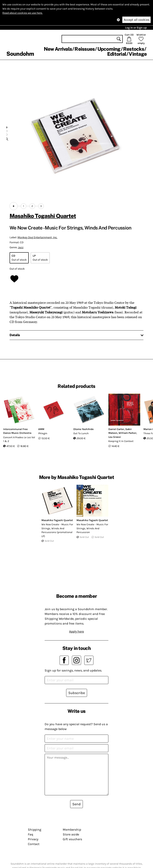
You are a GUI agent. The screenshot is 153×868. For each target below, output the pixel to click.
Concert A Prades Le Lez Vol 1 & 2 (19, 439)
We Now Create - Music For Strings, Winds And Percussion (92, 528)
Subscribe (77, 693)
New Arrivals (58, 49)
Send (76, 804)
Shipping (35, 830)
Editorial (117, 54)
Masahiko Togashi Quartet (43, 216)
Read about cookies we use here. (23, 13)
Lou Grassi (115, 437)
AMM (41, 429)
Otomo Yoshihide (83, 429)
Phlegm (43, 433)
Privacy (33, 839)
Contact (34, 844)
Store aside (71, 834)
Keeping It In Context (121, 441)
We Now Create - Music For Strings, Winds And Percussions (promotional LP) (57, 530)
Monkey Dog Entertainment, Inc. (37, 237)
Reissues (85, 49)
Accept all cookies (137, 20)
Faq (30, 834)
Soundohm (20, 54)
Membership (72, 830)
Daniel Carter (116, 429)
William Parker (127, 433)
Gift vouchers (72, 839)
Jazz (21, 247)
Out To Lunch (81, 433)
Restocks (134, 49)
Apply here (76, 631)
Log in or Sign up (136, 28)
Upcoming (109, 49)
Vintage (138, 54)
